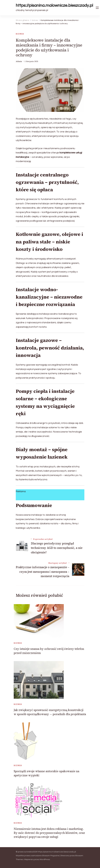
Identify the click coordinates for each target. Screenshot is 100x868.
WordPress (45, 859)
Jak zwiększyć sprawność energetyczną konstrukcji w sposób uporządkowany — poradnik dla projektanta (50, 712)
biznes (20, 34)
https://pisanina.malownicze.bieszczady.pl (54, 5)
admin (19, 61)
